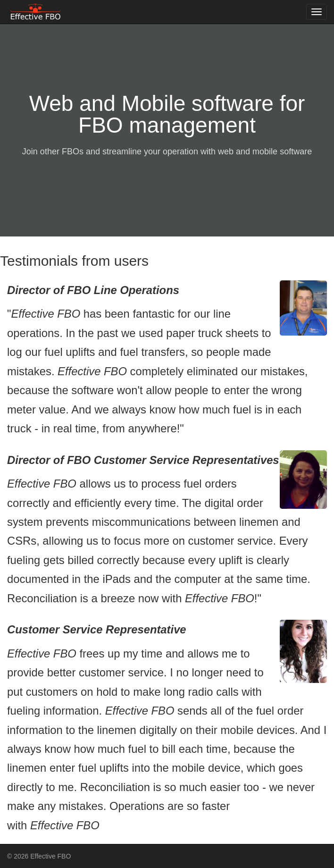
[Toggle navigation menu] (317, 12)
